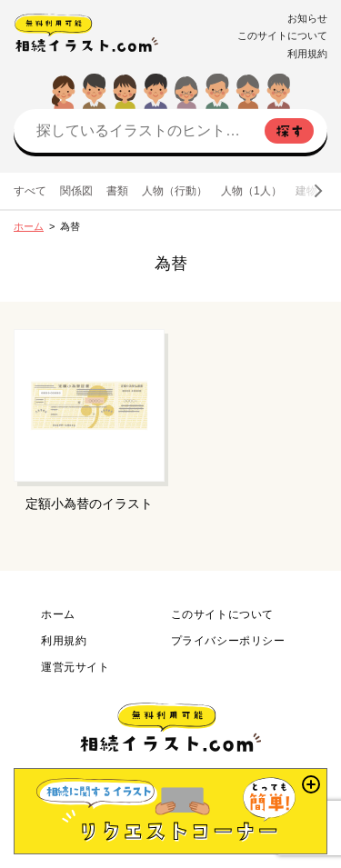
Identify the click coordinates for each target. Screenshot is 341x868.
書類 (117, 191)
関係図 (76, 191)
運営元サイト (75, 667)
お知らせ (307, 18)
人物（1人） (251, 191)
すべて (30, 191)
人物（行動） (175, 191)
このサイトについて (282, 35)
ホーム (29, 226)
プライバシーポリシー (228, 641)
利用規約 (307, 54)
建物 (306, 191)
